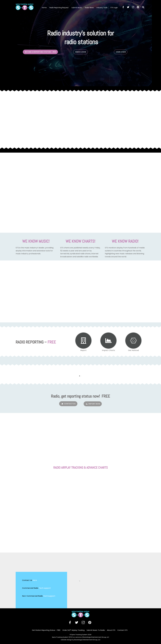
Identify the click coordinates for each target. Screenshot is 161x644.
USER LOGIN (121, 52)
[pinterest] (138, 7)
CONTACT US (69, 404)
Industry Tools (102, 8)
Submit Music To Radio (96, 630)
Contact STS (122, 630)
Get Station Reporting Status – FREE (46, 630)
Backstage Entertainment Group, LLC (87, 640)
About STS (111, 630)
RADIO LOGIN (81, 52)
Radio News (89, 8)
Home (44, 8)
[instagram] (133, 7)
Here (35, 580)
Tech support (45, 588)
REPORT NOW (93, 404)
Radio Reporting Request (59, 8)
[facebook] (123, 7)
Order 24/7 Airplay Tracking (73, 630)
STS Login (114, 8)
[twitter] (128, 7)
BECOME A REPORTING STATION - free (41, 52)
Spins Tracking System (79, 635)
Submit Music (77, 8)
